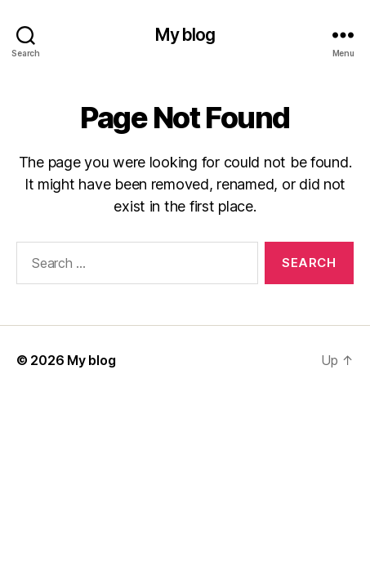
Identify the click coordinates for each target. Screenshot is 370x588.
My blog (185, 35)
